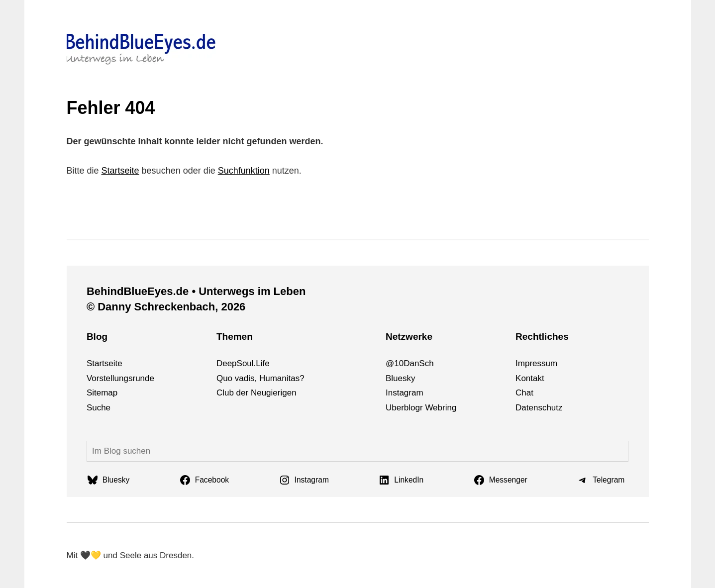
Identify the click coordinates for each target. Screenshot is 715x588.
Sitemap (102, 393)
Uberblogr (404, 408)
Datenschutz (539, 408)
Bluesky (401, 378)
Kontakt (530, 378)
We (431, 408)
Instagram (405, 393)
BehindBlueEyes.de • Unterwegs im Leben (196, 291)
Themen (235, 337)
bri (443, 408)
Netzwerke (409, 337)
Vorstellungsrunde (120, 378)
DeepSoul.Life (243, 363)
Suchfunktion (244, 171)
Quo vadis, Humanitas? (260, 378)
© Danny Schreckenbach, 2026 (166, 307)
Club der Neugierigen (256, 393)
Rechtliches (542, 337)
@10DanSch (410, 363)
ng (452, 408)
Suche (99, 408)
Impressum (536, 363)
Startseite (120, 171)
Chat (524, 393)
